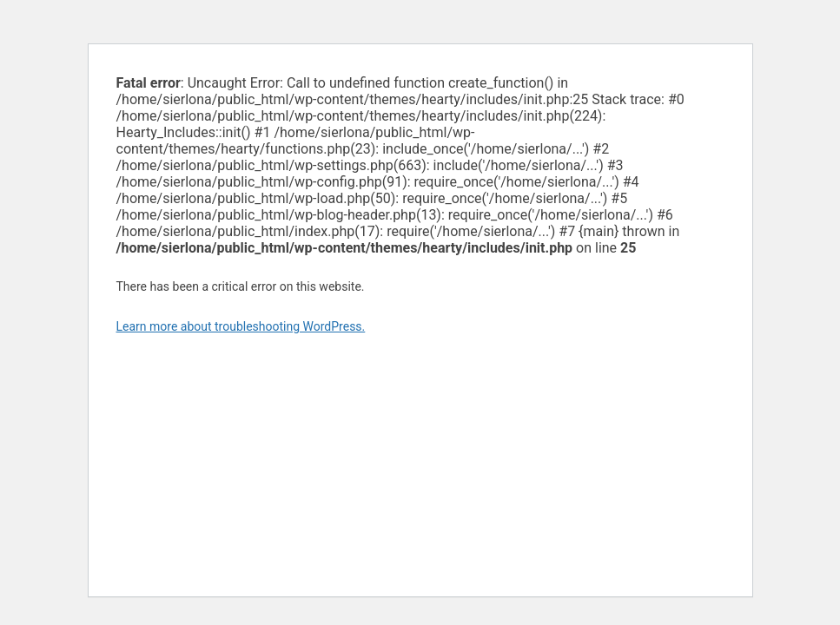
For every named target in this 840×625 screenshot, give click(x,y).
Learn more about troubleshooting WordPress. (241, 326)
